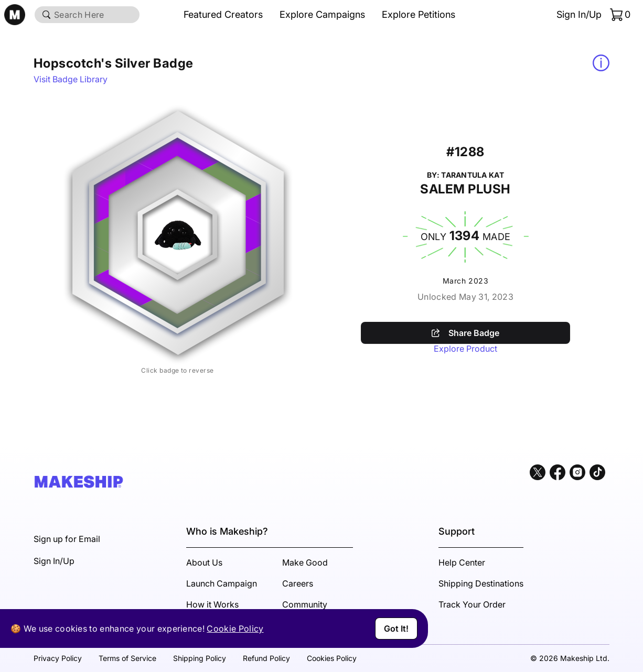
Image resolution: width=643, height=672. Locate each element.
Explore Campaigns (322, 14)
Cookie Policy (235, 628)
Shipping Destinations (481, 583)
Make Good (305, 562)
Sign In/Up (579, 14)
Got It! (396, 628)
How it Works (212, 604)
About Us (204, 562)
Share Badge (465, 333)
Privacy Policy (58, 658)
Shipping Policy (200, 658)
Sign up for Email (67, 539)
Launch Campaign (222, 583)
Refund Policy (266, 658)
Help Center (462, 562)
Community (305, 604)
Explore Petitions (419, 14)
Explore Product (465, 349)
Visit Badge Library (71, 79)
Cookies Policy (332, 658)
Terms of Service (127, 658)
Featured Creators (223, 14)
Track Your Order (472, 604)
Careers (298, 583)
